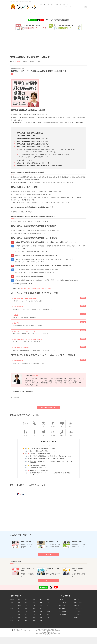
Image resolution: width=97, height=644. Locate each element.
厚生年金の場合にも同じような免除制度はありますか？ (33, 157)
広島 (34, 615)
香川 (11, 618)
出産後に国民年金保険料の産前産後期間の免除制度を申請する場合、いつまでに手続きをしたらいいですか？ (47, 149)
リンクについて (78, 615)
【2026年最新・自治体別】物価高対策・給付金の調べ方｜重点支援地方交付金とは (50, 456)
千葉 (48, 602)
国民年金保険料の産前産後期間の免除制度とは (30, 133)
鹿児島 (34, 621)
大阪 (26, 611)
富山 (34, 605)
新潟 (26, 605)
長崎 (48, 618)
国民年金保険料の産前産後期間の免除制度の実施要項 (36, 288)
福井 (48, 605)
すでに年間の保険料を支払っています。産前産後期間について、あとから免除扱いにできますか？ (45, 154)
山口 (41, 615)
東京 (11, 605)
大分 (19, 621)
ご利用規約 (77, 605)
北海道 (12, 599)
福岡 (34, 618)
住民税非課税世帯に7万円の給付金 (38, 468)
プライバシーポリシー (79, 608)
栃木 (26, 602)
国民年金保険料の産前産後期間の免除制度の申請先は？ (32, 141)
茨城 (19, 602)
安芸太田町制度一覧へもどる (49, 408)
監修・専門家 (62, 605)
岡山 (26, 615)
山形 (48, 599)
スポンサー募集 (78, 602)
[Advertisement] (48, 42)
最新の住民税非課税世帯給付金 (37, 465)
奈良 (41, 611)
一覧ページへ (48, 554)
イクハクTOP (62, 599)
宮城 (34, 599)
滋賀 (11, 611)
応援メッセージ (63, 615)
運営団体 (76, 618)
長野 (19, 608)
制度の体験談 (62, 608)
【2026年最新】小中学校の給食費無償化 (40, 454)
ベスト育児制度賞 (63, 611)
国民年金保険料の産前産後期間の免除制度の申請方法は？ (33, 139)
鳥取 (11, 615)
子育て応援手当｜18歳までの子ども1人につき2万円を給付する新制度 (47, 459)
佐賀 (41, 618)
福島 (11, 602)
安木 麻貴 (35, 376)
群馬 (34, 602)
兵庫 (34, 611)
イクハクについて (63, 602)
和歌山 (49, 611)
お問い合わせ (77, 599)
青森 (19, 599)
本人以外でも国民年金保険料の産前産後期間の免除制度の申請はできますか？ (39, 152)
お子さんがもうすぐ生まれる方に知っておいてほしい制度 (33, 163)
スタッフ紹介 (77, 611)
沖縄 (41, 621)
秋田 (41, 599)
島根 (19, 615)
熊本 (11, 621)
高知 (26, 618)
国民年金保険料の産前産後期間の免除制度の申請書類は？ (33, 144)
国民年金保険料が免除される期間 (26, 136)
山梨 (11, 608)
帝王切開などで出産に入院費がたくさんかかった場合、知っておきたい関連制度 (39, 166)
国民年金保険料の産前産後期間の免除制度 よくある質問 (33, 147)
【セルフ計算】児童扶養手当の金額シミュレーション (43, 451)
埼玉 (41, 602)
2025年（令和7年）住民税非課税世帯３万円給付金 (42, 448)
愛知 (41, 608)
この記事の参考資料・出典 (24, 160)
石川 (41, 605)
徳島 (48, 615)
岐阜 (26, 608)
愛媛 (19, 618)
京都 (19, 611)
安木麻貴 (19, 61)
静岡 (34, 608)
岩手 (26, 599)
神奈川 (19, 605)
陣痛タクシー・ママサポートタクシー (39, 470)
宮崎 (26, 621)
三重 (48, 608)
